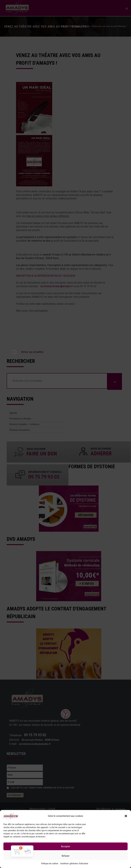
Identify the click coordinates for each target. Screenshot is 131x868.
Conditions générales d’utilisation (74, 864)
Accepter (66, 846)
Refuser (66, 856)
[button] (126, 816)
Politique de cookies (50, 864)
